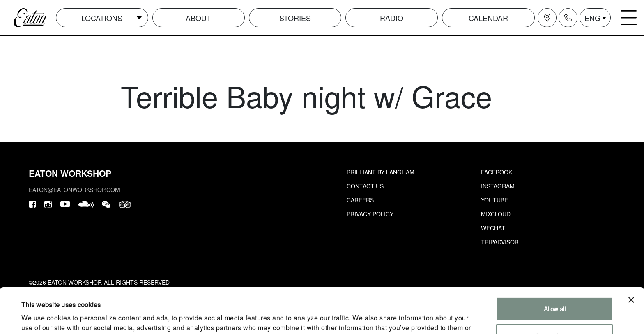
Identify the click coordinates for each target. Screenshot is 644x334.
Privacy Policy (370, 214)
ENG (592, 18)
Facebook (497, 172)
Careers (360, 200)
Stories (295, 18)
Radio (392, 18)
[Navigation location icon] (547, 18)
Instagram (498, 186)
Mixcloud (496, 214)
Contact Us (365, 186)
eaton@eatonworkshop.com (74, 190)
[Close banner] (631, 257)
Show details (39, 318)
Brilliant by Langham (381, 172)
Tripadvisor (500, 242)
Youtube (494, 200)
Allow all (555, 266)
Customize (555, 293)
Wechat (493, 228)
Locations (102, 18)
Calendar (488, 18)
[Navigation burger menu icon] (629, 18)
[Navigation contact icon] (568, 18)
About (198, 18)
